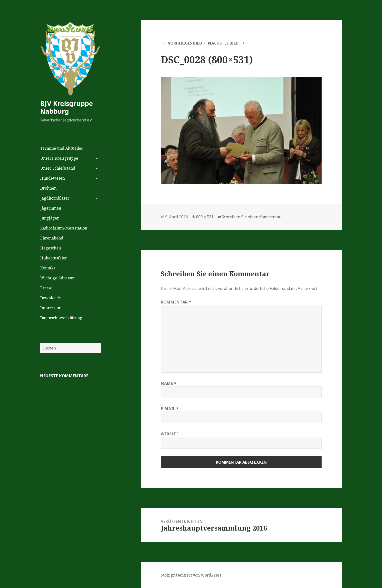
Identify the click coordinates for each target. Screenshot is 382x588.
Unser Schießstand (58, 168)
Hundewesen (53, 178)
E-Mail (170, 409)
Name (169, 383)
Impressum (51, 308)
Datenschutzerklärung (61, 318)
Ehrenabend (52, 238)
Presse (46, 288)
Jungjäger (50, 218)
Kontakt (48, 268)
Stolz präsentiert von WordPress (191, 575)
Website (170, 434)
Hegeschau (51, 248)
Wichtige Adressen (58, 278)
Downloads (50, 298)
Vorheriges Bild (185, 43)
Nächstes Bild (223, 43)
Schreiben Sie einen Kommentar (251, 217)
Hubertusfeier (54, 258)
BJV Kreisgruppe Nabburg (67, 107)
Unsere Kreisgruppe (59, 158)
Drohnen (48, 188)
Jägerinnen (51, 208)
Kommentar (176, 302)
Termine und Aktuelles (62, 148)
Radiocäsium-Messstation (64, 228)
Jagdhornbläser (55, 198)
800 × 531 (205, 217)
